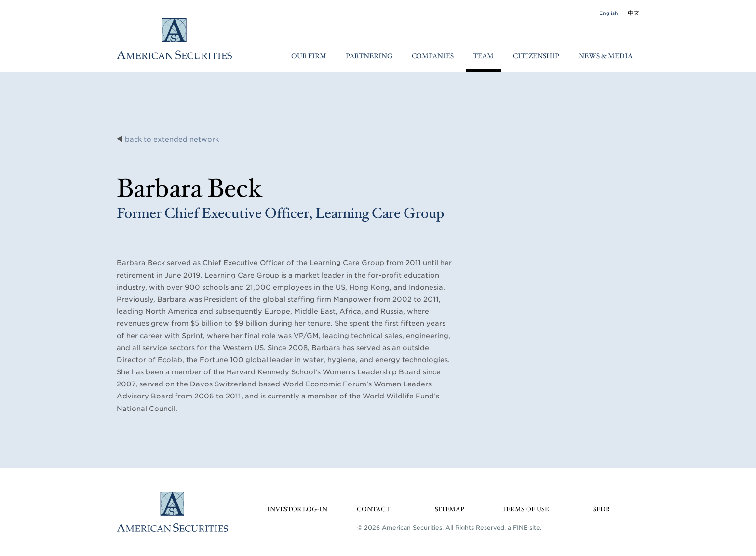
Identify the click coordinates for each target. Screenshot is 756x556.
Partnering (369, 56)
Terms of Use (525, 510)
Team (483, 56)
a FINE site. (525, 527)
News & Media (606, 56)
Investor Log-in (297, 510)
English (609, 13)
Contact (373, 510)
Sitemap (450, 510)
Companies (433, 56)
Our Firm (309, 56)
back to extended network (172, 139)
